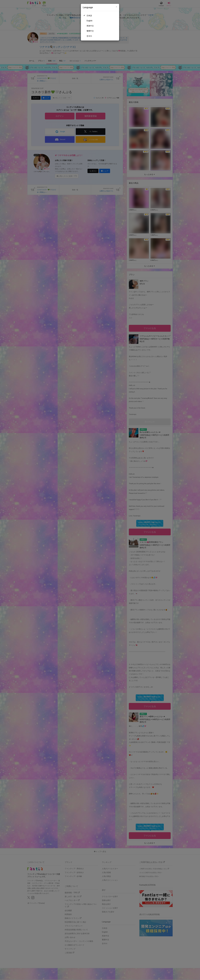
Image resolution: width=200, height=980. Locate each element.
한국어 (89, 36)
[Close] (117, 7)
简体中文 (90, 26)
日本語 (89, 16)
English (89, 21)
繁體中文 (90, 31)
